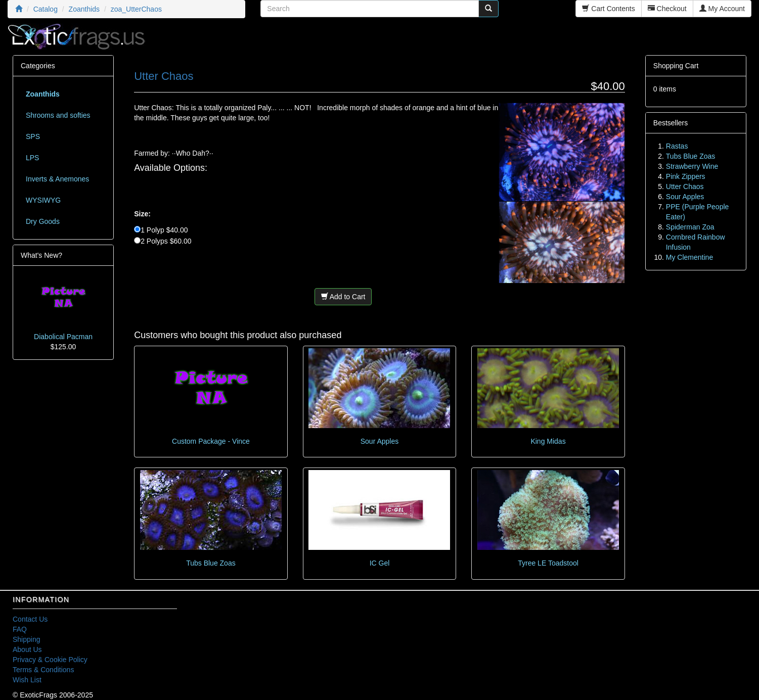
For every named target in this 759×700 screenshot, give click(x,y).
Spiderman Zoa (690, 227)
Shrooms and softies (58, 115)
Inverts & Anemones (57, 179)
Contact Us (30, 619)
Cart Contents (608, 9)
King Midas (548, 441)
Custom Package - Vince (211, 441)
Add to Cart (343, 297)
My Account (722, 9)
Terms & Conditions (43, 670)
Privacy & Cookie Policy (50, 660)
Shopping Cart (676, 66)
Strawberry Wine (692, 166)
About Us (27, 649)
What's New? (41, 255)
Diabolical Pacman (63, 337)
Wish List (27, 680)
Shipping (27, 639)
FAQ (20, 629)
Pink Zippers (686, 176)
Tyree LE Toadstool (548, 563)
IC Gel (380, 563)
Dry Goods (43, 221)
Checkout (667, 9)
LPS (32, 158)
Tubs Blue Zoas (211, 563)
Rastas (677, 146)
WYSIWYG (43, 200)
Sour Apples (380, 441)
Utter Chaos (685, 186)
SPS (33, 136)
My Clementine (689, 257)
